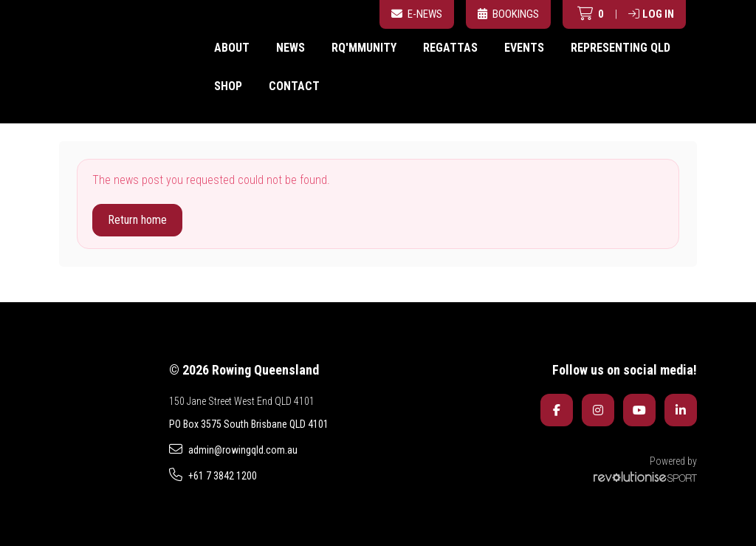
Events (524, 48)
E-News (417, 14)
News (291, 48)
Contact (294, 86)
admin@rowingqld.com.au (233, 449)
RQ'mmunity (364, 48)
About (232, 48)
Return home (137, 220)
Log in (651, 14)
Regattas (450, 48)
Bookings (508, 14)
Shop (228, 86)
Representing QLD (621, 48)
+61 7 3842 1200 (213, 475)
